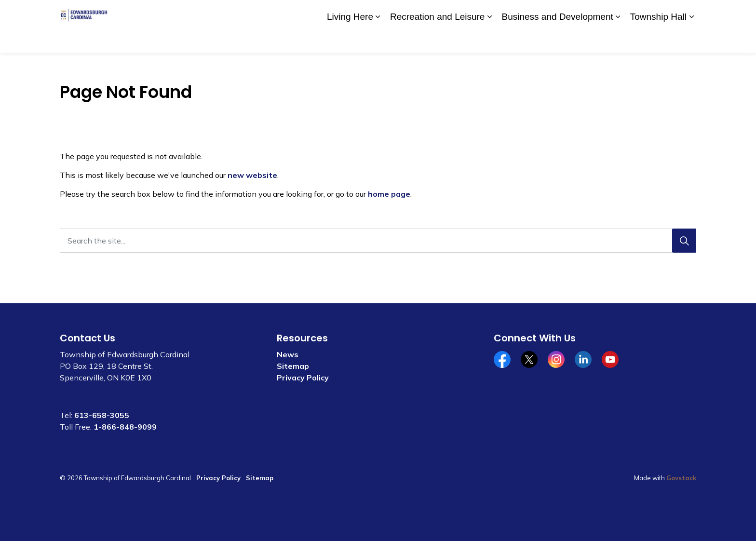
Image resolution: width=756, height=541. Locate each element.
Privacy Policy (303, 378)
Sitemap (293, 366)
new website (252, 175)
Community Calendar (523, 13)
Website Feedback (640, 13)
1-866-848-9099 (125, 427)
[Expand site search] (687, 13)
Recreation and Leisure (437, 39)
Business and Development (557, 39)
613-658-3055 (102, 415)
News (288, 354)
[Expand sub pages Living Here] (378, 40)
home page (389, 194)
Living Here (350, 39)
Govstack (681, 478)
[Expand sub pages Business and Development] (618, 40)
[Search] (684, 241)
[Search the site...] (378, 241)
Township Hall (658, 39)
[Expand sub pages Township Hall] (691, 40)
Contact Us (583, 13)
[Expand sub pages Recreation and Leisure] (489, 40)
